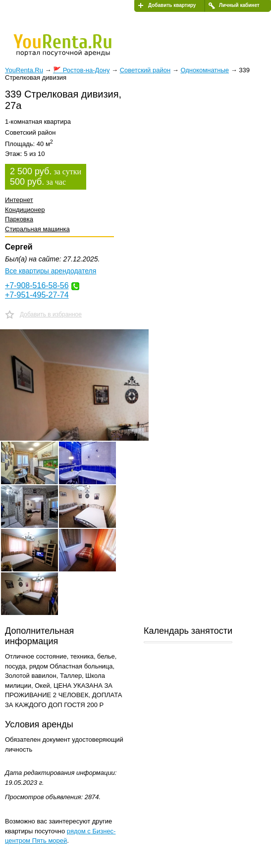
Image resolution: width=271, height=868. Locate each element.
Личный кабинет (239, 5)
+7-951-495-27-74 (37, 295)
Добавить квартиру (172, 5)
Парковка (19, 219)
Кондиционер (25, 210)
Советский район (145, 70)
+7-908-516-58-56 (37, 285)
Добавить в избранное (51, 314)
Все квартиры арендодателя (51, 271)
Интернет (19, 200)
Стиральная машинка (37, 229)
